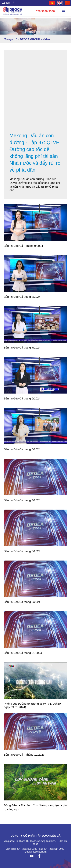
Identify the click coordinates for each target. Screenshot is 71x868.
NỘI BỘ (8, 3)
